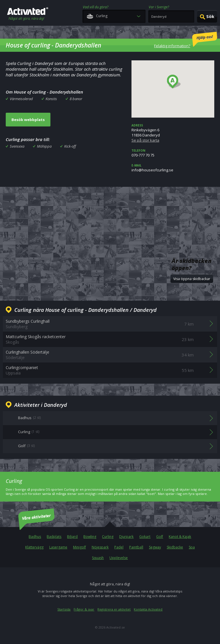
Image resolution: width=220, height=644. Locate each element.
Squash (98, 558)
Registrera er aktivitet (114, 609)
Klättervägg (34, 547)
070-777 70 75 (173, 153)
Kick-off (70, 146)
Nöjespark (100, 547)
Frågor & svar (84, 609)
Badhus (35, 537)
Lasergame (58, 547)
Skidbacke (175, 547)
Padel (119, 547)
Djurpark (126, 537)
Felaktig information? (186, 40)
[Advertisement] (110, 211)
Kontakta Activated (148, 609)
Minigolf (79, 547)
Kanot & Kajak (180, 537)
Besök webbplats (28, 120)
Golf (160, 537)
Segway (155, 547)
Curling (108, 537)
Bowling (90, 537)
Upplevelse (119, 558)
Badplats (54, 537)
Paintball (136, 547)
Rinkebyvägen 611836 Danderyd (173, 133)
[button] (174, 82)
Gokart (145, 537)
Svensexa (17, 146)
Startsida (64, 609)
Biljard (72, 537)
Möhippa (44, 146)
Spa (192, 547)
